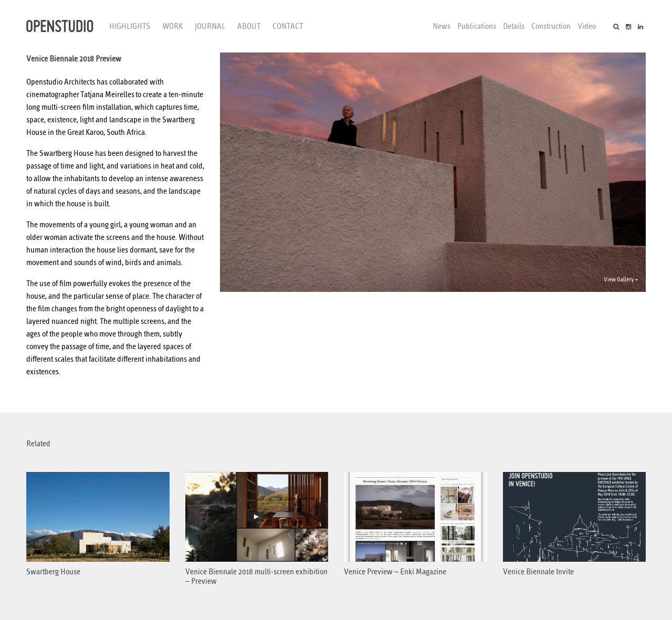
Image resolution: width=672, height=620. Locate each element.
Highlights (130, 26)
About (249, 26)
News (442, 26)
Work (172, 26)
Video (587, 26)
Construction (551, 26)
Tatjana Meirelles (107, 94)
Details (514, 26)
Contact (288, 26)
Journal (210, 26)
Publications (477, 26)
